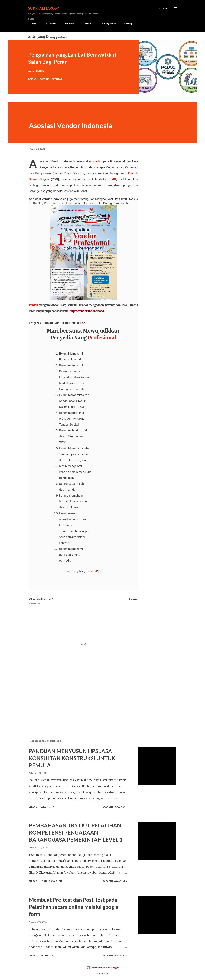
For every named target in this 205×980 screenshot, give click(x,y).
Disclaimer (86, 23)
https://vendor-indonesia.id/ (87, 311)
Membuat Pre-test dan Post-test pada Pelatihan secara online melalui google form (74, 907)
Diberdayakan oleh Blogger (103, 968)
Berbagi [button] (33, 79)
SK (84, 323)
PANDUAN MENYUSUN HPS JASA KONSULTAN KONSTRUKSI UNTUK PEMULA (72, 758)
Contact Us (48, 23)
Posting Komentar (51, 79)
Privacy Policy (107, 23)
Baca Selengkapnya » (115, 807)
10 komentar (48, 807)
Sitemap (127, 23)
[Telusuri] (162, 8)
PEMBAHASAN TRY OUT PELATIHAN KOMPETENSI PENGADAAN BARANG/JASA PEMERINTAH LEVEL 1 (76, 832)
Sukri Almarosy (44, 8)
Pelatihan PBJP (44, 599)
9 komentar (47, 956)
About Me (68, 23)
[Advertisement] (79, 702)
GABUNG (95, 571)
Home (31, 23)
